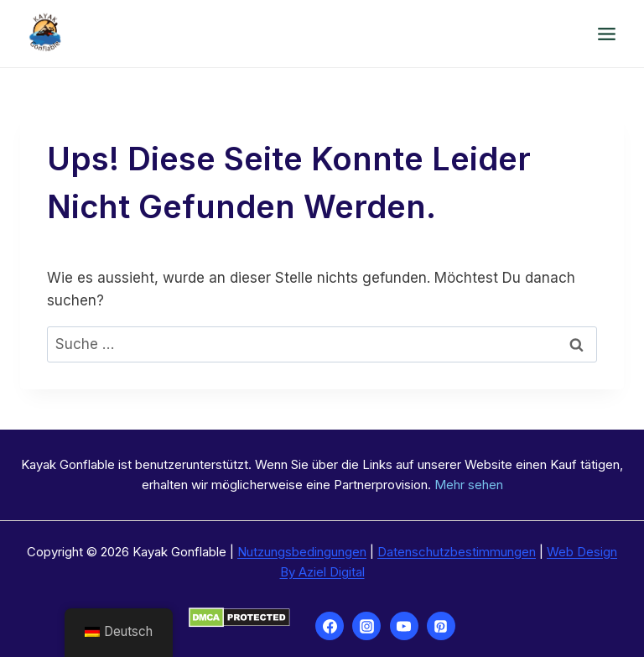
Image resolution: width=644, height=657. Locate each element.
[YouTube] (404, 626)
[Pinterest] (441, 626)
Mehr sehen (469, 485)
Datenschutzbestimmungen (457, 552)
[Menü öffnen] (606, 34)
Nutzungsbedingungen (302, 552)
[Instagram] (366, 626)
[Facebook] (330, 626)
